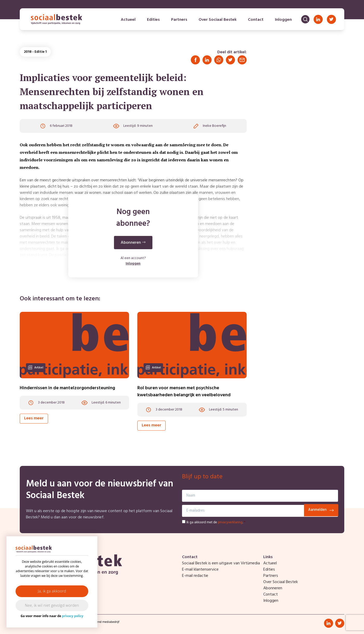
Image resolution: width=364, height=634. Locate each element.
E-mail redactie (195, 576)
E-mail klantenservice (200, 570)
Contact (256, 20)
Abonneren (273, 588)
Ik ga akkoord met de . (216, 522)
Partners (179, 20)
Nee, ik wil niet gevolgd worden (52, 605)
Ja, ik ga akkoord (52, 591)
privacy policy (73, 616)
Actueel (128, 20)
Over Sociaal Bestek (218, 20)
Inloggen (283, 20)
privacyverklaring (230, 522)
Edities (153, 20)
